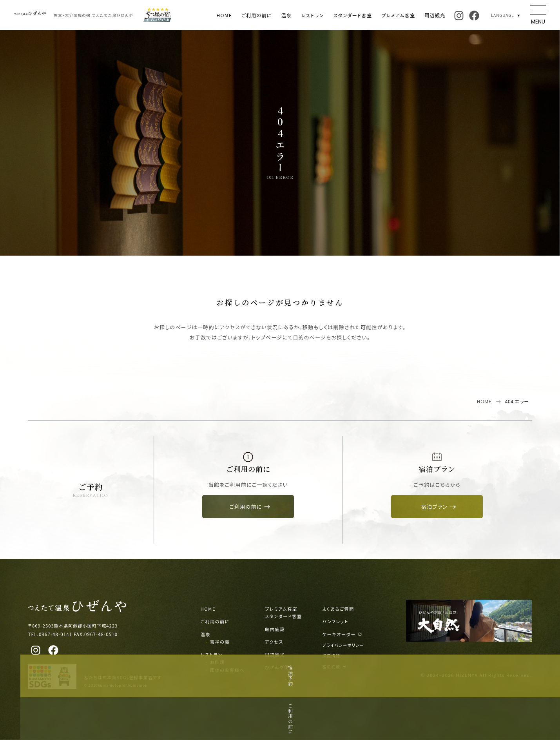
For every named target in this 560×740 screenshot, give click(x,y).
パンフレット (336, 621)
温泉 (287, 15)
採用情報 (332, 656)
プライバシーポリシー (343, 645)
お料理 (217, 662)
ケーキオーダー (343, 634)
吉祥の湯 (220, 642)
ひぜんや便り (279, 667)
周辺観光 (435, 15)
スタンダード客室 (353, 15)
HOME (224, 15)
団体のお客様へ (227, 670)
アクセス (274, 642)
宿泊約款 (334, 667)
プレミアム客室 (398, 15)
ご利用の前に (256, 15)
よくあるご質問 (338, 609)
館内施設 (275, 629)
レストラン (312, 15)
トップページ (267, 337)
